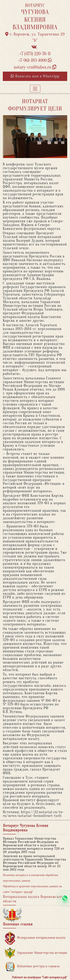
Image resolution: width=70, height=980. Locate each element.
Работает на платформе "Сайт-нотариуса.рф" (40, 977)
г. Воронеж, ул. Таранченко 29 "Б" (35, 37)
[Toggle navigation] (35, 89)
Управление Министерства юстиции (36, 953)
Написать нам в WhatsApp (35, 76)
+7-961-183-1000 (35, 60)
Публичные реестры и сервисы (32, 966)
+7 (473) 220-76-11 (35, 54)
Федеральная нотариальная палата (35, 938)
